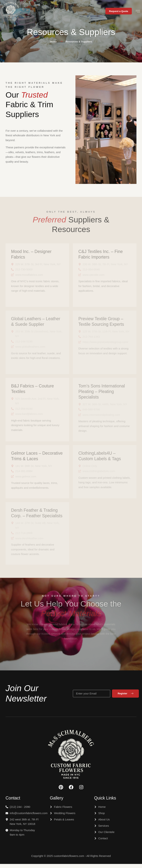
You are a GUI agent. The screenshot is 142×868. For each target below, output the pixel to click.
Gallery (56, 802)
